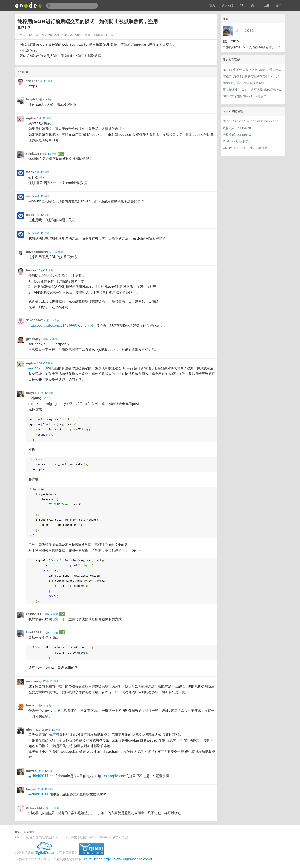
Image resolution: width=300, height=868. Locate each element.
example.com (115, 776)
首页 (212, 5)
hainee (31, 270)
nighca (31, 118)
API (242, 5)
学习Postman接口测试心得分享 (245, 148)
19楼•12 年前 (53, 730)
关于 (254, 5)
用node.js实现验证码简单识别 (244, 83)
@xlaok (35, 368)
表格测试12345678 (237, 128)
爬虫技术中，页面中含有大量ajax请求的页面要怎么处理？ (253, 90)
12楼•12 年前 (49, 339)
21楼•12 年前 (45, 789)
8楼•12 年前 (42, 233)
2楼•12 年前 (46, 100)
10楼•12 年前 (45, 270)
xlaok (30, 172)
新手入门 (227, 5)
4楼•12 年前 (49, 154)
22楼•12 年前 (51, 808)
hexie (30, 705)
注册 (266, 5)
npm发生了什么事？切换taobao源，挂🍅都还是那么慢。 (253, 70)
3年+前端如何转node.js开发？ (245, 96)
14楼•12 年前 (45, 393)
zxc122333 (34, 808)
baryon (31, 393)
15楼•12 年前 (50, 614)
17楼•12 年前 (51, 681)
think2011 (245, 31)
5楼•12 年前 (42, 172)
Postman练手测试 (236, 141)
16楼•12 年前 (50, 633)
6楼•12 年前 (42, 196)
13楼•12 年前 (45, 363)
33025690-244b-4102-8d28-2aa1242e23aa (253, 121)
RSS (18, 832)
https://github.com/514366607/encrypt (61, 326)
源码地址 (29, 832)
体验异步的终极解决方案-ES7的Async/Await (253, 76)
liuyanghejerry (37, 252)
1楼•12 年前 (45, 81)
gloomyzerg (35, 730)
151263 (32, 81)
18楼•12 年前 (43, 706)
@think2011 (39, 776)
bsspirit (32, 100)
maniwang (34, 681)
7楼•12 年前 (42, 215)
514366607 (35, 320)
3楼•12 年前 (44, 118)
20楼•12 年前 (45, 771)
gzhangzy (33, 339)
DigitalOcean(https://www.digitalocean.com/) (117, 859)
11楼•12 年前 (52, 321)
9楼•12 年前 (56, 252)
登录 (279, 5)
